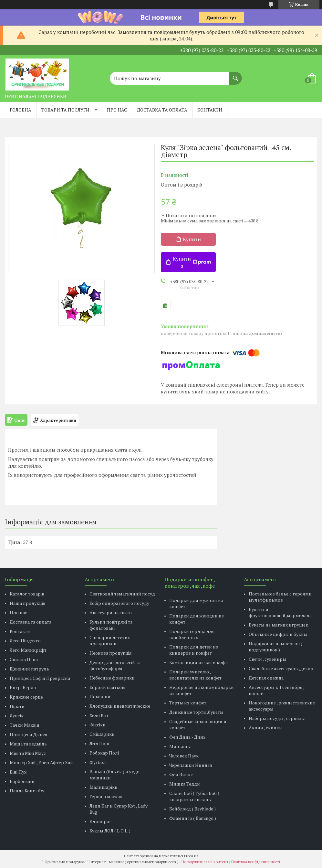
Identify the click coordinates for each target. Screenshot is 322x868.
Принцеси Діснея (29, 734)
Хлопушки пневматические (120, 706)
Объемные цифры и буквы (278, 634)
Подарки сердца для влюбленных (192, 634)
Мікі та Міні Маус (28, 753)
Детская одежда (266, 678)
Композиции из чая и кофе (198, 662)
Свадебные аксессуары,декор (281, 668)
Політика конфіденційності (256, 862)
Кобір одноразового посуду (119, 603)
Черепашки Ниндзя (191, 765)
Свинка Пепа (24, 659)
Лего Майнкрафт (28, 650)
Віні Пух (18, 772)
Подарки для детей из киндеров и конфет (194, 650)
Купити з (192, 262)
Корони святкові (107, 687)
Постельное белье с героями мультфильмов (280, 597)
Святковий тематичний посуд (122, 594)
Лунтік (17, 716)
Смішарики (102, 734)
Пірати (17, 706)
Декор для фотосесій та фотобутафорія (115, 665)
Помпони (100, 697)
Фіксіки (98, 725)
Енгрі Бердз (23, 687)
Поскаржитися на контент (205, 862)
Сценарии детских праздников (110, 640)
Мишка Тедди (185, 784)
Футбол (98, 762)
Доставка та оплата (162, 110)
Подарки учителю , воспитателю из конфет (195, 675)
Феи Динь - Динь (187, 737)
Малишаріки (104, 787)
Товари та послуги (65, 110)
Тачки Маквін (25, 725)
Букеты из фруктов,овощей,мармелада (280, 612)
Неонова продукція (111, 653)
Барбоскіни (22, 781)
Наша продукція (28, 603)
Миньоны (180, 746)
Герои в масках (106, 796)
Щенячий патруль (29, 669)
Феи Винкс (181, 774)
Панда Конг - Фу (27, 791)
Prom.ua (191, 856)
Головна (21, 110)
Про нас (117, 110)
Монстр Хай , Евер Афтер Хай (41, 762)
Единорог (100, 821)
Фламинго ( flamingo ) (193, 818)
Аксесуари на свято (111, 612)
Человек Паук (184, 756)
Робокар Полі (104, 753)
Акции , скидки (265, 728)
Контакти (210, 110)
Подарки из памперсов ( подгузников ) (275, 647)
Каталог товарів (27, 594)
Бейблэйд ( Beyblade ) (192, 809)
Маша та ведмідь (28, 744)
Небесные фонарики (112, 678)
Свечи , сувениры (267, 659)
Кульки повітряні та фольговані (111, 625)
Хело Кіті (99, 715)
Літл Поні (99, 743)
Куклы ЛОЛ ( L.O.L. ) (110, 831)
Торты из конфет (188, 703)
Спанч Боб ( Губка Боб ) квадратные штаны (194, 796)
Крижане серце (26, 697)
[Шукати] (235, 75)
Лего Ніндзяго (25, 641)
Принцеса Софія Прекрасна (40, 678)
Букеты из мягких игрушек (278, 625)
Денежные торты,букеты (196, 712)
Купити (192, 239)
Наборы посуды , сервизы (277, 718)
